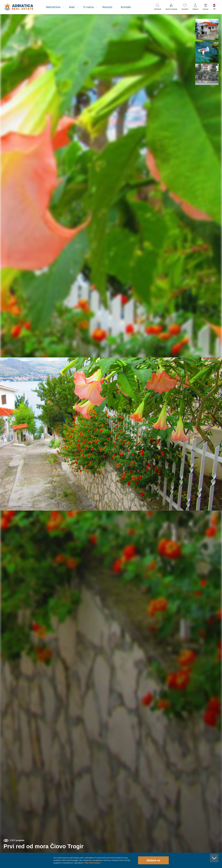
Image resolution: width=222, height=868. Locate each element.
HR (214, 9)
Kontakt (126, 7)
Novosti (107, 7)
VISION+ (206, 9)
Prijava (195, 9)
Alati (72, 7)
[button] (207, 29)
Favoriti (185, 9)
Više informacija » (93, 863)
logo (19, 7)
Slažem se (153, 860)
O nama (88, 7)
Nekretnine (53, 7)
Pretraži (158, 9)
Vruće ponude (171, 9)
